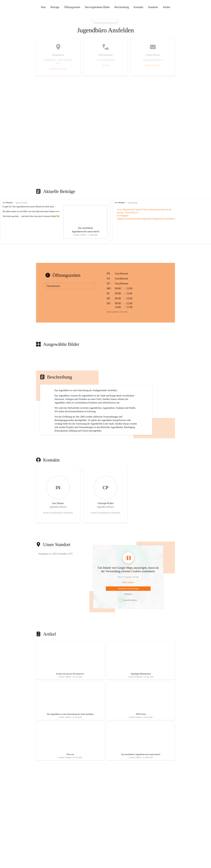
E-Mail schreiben (153, 65)
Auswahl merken (128, 626)
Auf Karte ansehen (58, 69)
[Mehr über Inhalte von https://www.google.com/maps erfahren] (128, 608)
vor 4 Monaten (8, 203)
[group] (105, 222)
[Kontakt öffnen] (58, 521)
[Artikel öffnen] (70, 688)
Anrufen (105, 65)
